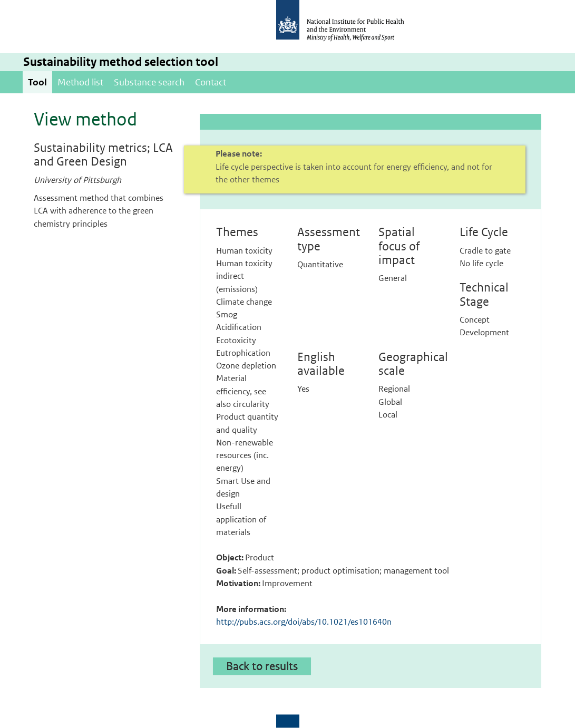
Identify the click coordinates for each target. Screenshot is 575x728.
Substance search (149, 82)
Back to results (262, 666)
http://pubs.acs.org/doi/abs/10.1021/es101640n (304, 622)
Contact (211, 82)
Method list (80, 82)
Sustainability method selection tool (121, 62)
